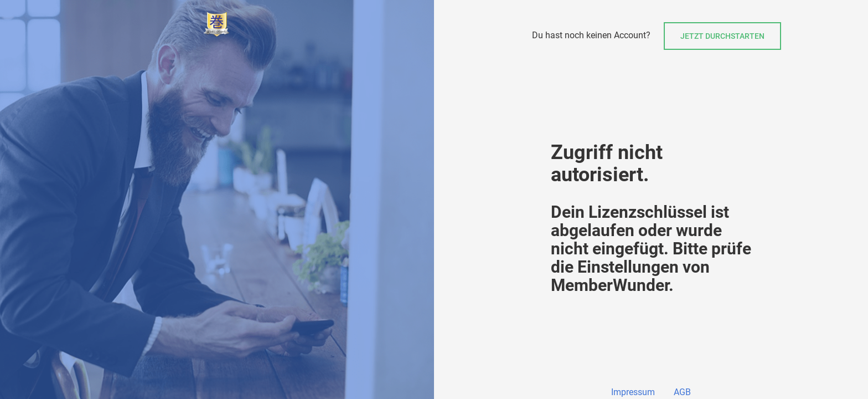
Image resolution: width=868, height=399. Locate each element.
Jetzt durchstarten (722, 36)
